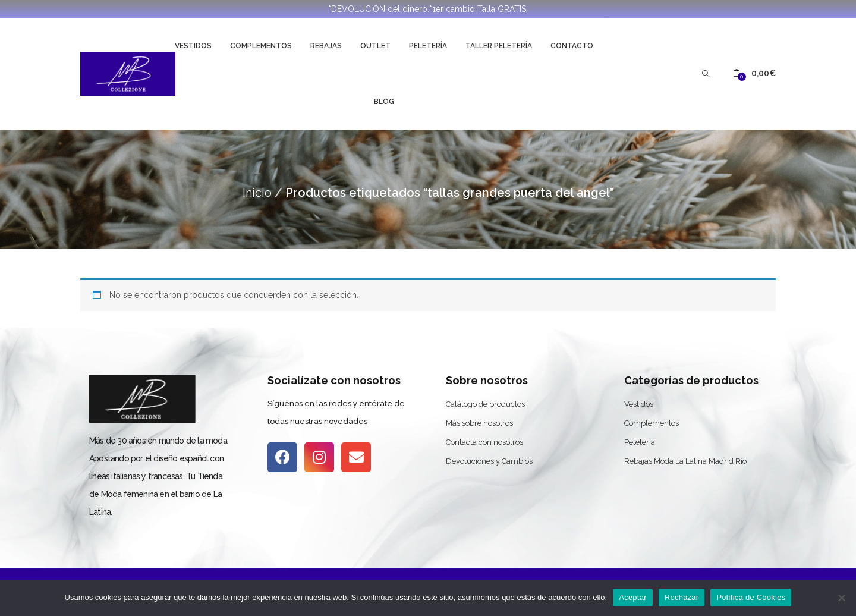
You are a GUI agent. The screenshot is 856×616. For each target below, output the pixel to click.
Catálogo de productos (485, 404)
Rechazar (682, 597)
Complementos (261, 46)
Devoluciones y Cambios (489, 461)
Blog (384, 102)
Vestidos (193, 46)
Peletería (428, 46)
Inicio (257, 193)
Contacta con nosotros (484, 442)
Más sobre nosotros (479, 423)
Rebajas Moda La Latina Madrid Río (685, 461)
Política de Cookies (751, 597)
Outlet (375, 46)
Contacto (572, 46)
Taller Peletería (499, 46)
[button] (754, 73)
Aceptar (633, 597)
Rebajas (326, 46)
